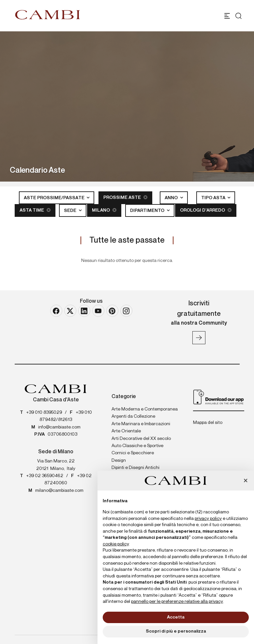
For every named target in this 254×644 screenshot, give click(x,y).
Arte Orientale (126, 431)
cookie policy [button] (116, 544)
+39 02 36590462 (45, 476)
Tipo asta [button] (214, 198)
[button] (246, 481)
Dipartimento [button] (148, 211)
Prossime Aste (125, 197)
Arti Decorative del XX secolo (141, 439)
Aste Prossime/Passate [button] (55, 198)
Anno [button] (172, 198)
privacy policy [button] (208, 519)
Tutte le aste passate (127, 240)
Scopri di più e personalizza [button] (176, 631)
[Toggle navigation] (227, 16)
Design (119, 460)
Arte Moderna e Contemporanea (145, 409)
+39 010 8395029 (44, 412)
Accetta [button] (176, 617)
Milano (104, 210)
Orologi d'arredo (206, 210)
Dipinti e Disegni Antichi (135, 468)
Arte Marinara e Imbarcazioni (141, 424)
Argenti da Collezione (133, 416)
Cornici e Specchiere (133, 453)
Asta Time (35, 210)
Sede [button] (71, 211)
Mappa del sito (208, 423)
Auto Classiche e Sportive (137, 446)
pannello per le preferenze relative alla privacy (177, 602)
